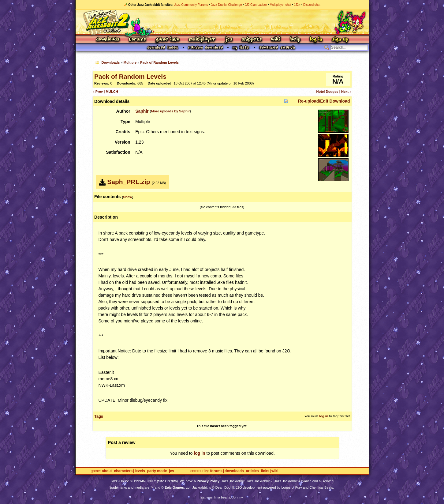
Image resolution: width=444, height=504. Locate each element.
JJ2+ (297, 5)
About (107, 471)
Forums (138, 40)
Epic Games (174, 487)
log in (324, 416)
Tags (99, 416)
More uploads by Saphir (170, 111)
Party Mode (157, 471)
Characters (123, 471)
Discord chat (312, 5)
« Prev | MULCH (105, 92)
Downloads (108, 40)
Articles (252, 471)
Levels (140, 471)
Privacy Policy (208, 481)
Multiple (130, 62)
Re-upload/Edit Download (324, 101)
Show (128, 197)
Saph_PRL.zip (129, 182)
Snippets (252, 40)
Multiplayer (202, 40)
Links (265, 471)
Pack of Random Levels (159, 62)
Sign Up (340, 40)
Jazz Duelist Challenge (226, 5)
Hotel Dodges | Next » (334, 92)
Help (295, 40)
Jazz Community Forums (191, 5)
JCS (229, 40)
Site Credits (167, 481)
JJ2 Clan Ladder (256, 5)
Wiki (276, 40)
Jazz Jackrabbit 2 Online (222, 22)
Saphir (142, 111)
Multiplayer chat (281, 5)
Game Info (167, 40)
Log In (316, 40)
